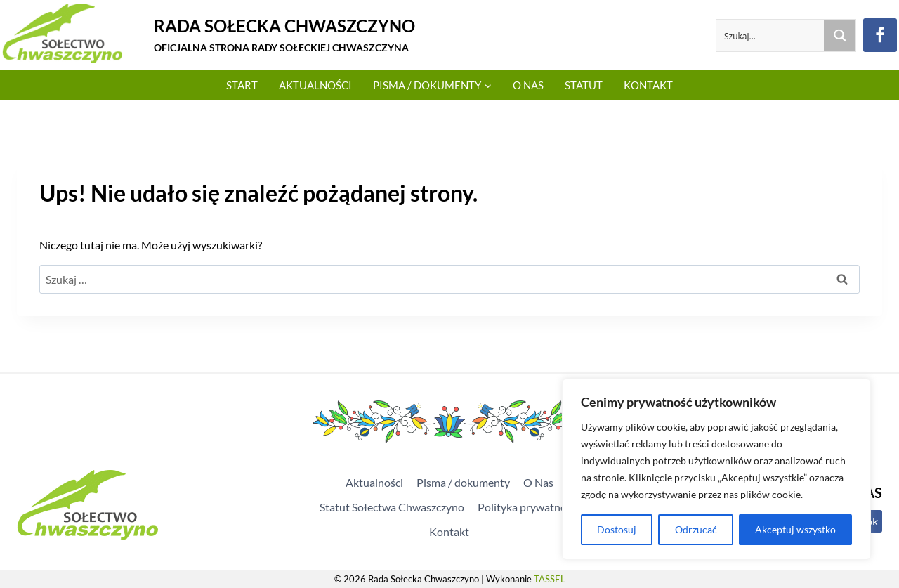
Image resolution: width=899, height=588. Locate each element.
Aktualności (315, 85)
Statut (584, 85)
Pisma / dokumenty (463, 482)
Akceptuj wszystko (795, 529)
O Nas (528, 85)
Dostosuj (617, 529)
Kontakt (648, 85)
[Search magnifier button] (840, 35)
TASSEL (550, 579)
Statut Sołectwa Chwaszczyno (392, 507)
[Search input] (771, 35)
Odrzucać (695, 529)
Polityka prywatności (529, 507)
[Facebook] (880, 35)
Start (242, 85)
